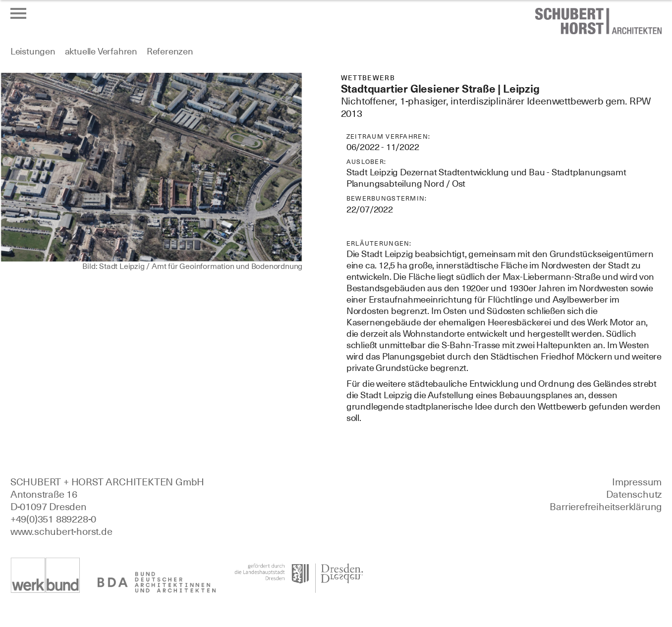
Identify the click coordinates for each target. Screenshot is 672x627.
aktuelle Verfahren (101, 51)
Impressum (637, 482)
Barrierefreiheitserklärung (606, 507)
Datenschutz (634, 494)
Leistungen (33, 51)
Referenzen (170, 51)
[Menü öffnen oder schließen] (18, 13)
